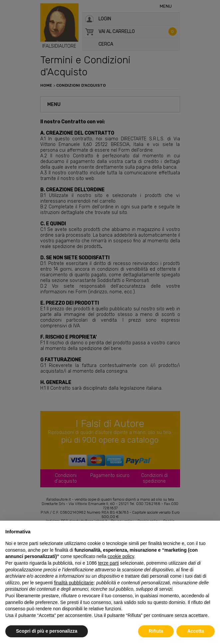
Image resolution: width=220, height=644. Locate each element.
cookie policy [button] (121, 556)
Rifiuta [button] (156, 631)
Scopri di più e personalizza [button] (47, 631)
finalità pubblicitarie (74, 583)
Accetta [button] (196, 631)
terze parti (109, 563)
